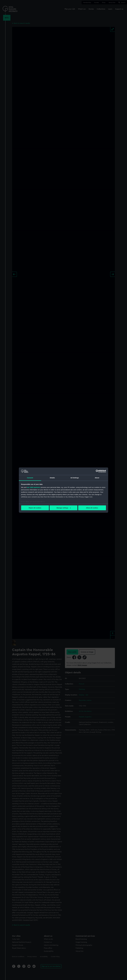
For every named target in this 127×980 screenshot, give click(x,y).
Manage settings (64, 508)
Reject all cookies (35, 508)
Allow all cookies (92, 508)
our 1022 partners (34, 487)
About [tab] (97, 478)
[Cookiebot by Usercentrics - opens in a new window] (97, 471)
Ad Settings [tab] (75, 478)
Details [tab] (52, 478)
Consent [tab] (30, 478)
